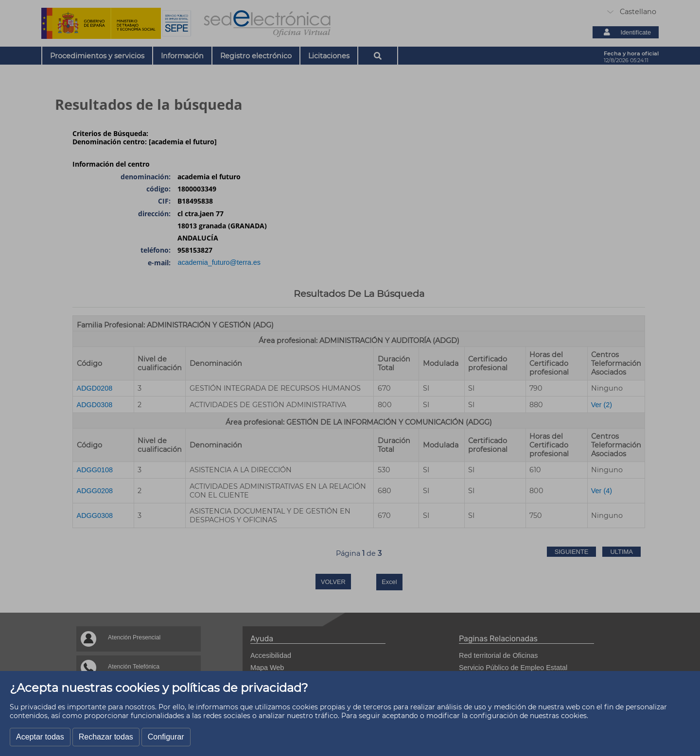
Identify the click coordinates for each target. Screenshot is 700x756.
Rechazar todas (106, 737)
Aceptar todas (40, 737)
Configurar (166, 737)
